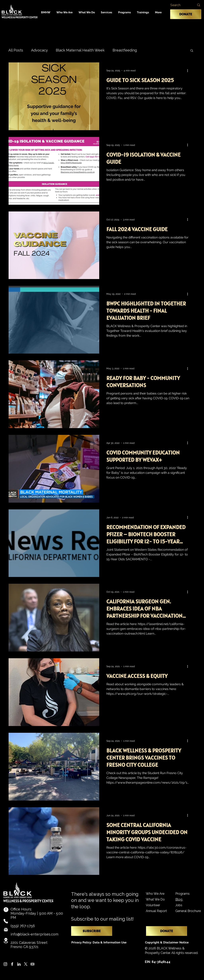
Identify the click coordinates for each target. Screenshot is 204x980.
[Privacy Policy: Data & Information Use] (99, 943)
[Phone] (6, 921)
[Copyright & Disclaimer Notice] (168, 943)
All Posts (16, 50)
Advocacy (39, 50)
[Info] (6, 910)
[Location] (6, 940)
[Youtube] (32, 964)
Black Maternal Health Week (80, 50)
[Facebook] (12, 964)
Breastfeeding (125, 50)
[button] (64, 12)
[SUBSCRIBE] (92, 931)
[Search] (178, 5)
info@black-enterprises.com (34, 934)
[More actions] (189, 71)
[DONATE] (186, 14)
